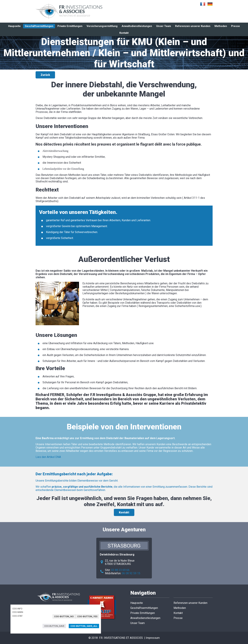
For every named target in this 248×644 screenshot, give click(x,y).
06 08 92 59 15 (131, 573)
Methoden (221, 26)
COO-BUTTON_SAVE (54, 626)
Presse (236, 26)
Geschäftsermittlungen (39, 26)
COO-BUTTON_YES (87, 616)
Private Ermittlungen (70, 26)
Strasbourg (124, 546)
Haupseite (14, 26)
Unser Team (164, 26)
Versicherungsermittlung (102, 26)
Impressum (153, 638)
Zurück (45, 75)
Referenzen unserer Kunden (193, 26)
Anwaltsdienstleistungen (137, 26)
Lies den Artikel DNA (48, 457)
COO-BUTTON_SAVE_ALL (84, 626)
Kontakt (124, 512)
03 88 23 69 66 (120, 570)
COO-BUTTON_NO (64, 616)
